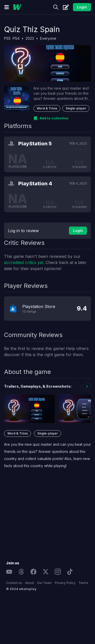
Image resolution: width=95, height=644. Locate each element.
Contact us (14, 583)
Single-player (76, 108)
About (30, 583)
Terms (83, 583)
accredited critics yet (24, 262)
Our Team (44, 583)
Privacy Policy (65, 583)
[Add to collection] (51, 118)
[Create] (66, 7)
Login (82, 7)
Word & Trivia (47, 108)
